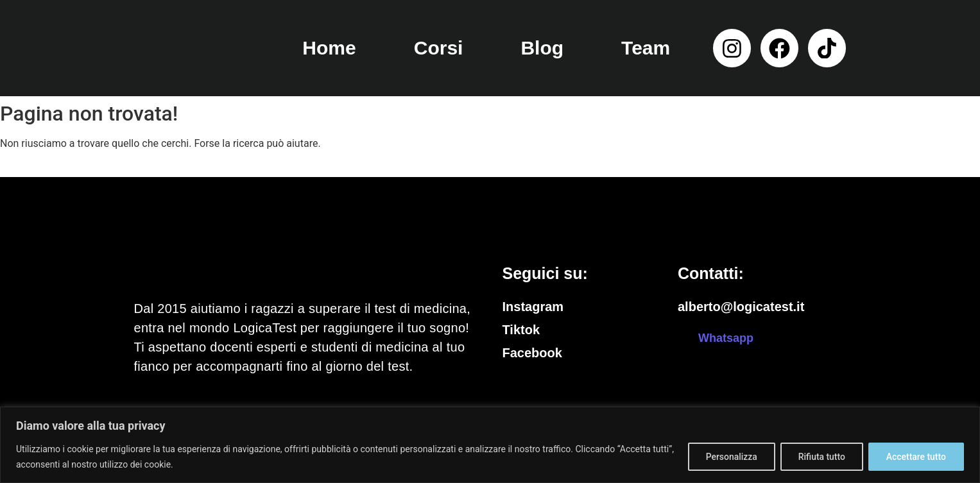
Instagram (533, 307)
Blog (542, 48)
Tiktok (521, 330)
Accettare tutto (915, 457)
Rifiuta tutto (820, 457)
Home (329, 48)
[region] (490, 445)
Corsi (439, 48)
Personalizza (727, 457)
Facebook (532, 353)
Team (646, 48)
